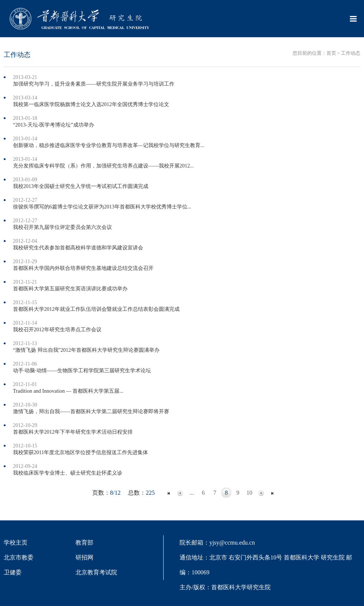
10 (249, 493)
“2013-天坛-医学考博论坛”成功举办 (54, 125)
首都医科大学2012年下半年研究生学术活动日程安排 (73, 432)
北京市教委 (19, 557)
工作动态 (351, 53)
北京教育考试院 (96, 572)
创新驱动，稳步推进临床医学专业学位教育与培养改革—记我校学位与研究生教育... (109, 145)
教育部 (84, 543)
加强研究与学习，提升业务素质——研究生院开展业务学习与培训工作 (94, 84)
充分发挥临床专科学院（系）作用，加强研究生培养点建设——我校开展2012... (104, 166)
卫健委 (13, 572)
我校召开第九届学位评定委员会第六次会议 (62, 227)
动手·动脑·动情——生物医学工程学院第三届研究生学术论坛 (82, 371)
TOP (355, 558)
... (192, 493)
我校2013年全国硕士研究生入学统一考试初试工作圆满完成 (81, 186)
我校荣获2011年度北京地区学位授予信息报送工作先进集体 (80, 452)
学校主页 (16, 543)
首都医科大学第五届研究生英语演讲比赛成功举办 (70, 289)
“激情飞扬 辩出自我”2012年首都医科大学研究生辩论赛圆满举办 (86, 350)
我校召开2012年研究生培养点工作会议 (57, 330)
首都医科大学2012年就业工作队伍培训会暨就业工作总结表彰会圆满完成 (96, 309)
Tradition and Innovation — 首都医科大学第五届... (68, 391)
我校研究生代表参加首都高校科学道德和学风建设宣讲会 (78, 248)
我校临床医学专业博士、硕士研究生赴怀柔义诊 (68, 473)
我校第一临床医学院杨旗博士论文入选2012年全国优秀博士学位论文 (91, 104)
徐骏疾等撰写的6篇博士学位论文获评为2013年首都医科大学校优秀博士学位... (102, 207)
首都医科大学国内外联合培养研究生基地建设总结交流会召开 (83, 268)
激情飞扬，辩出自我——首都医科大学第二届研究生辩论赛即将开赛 (91, 412)
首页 (331, 53)
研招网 (84, 557)
